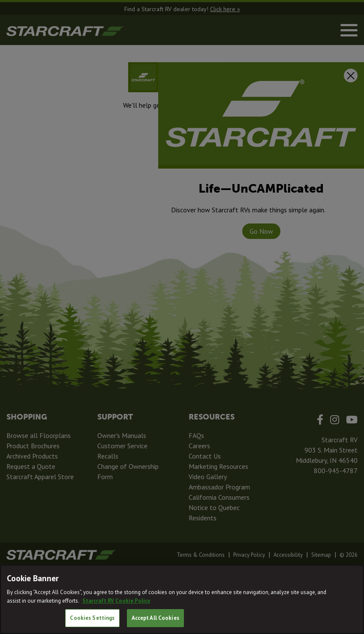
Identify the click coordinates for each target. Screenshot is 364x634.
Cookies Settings (92, 618)
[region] (182, 599)
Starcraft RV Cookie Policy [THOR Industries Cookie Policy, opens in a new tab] (116, 601)
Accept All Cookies (155, 618)
